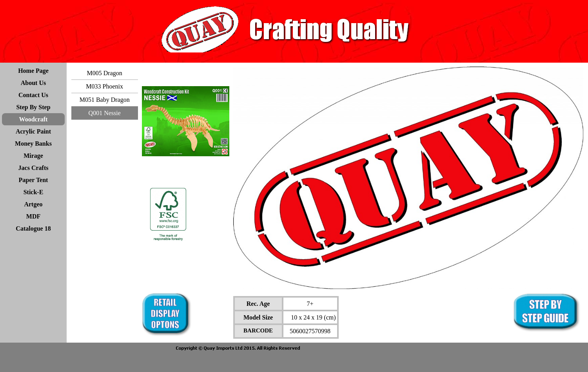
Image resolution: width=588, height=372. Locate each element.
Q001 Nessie (105, 113)
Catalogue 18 (33, 228)
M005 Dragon (105, 73)
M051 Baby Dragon (105, 100)
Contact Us (33, 95)
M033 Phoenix (104, 86)
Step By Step (33, 107)
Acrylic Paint (33, 131)
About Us (33, 83)
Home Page (33, 71)
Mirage (33, 156)
